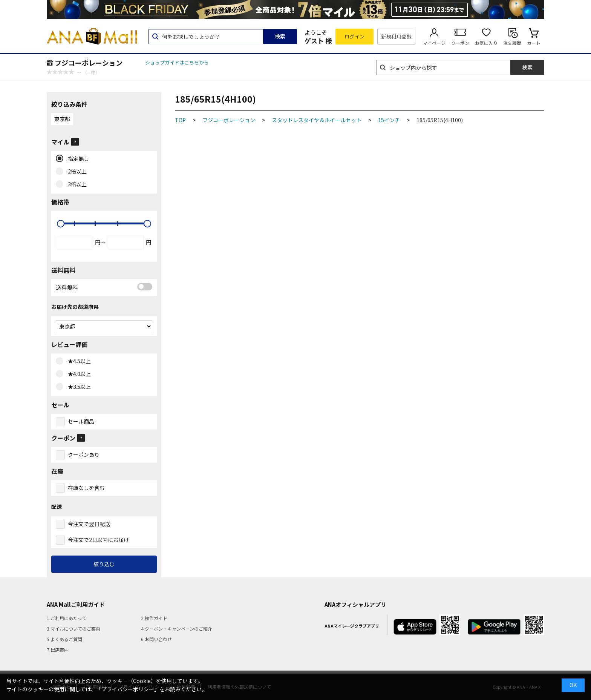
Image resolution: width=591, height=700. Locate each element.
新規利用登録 (396, 36)
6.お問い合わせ (156, 639)
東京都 (62, 119)
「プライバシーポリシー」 (128, 689)
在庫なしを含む (86, 488)
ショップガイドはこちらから (177, 62)
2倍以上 (76, 172)
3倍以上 (76, 184)
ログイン (355, 36)
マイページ (434, 43)
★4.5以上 (78, 361)
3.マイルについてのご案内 (73, 629)
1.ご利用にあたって (67, 618)
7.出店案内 (58, 650)
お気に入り (486, 43)
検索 (280, 36)
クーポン (460, 43)
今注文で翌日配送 (89, 524)
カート (534, 43)
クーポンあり (84, 454)
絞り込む (104, 564)
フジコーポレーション (89, 63)
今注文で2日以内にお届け (98, 540)
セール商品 (81, 421)
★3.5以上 (78, 387)
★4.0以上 (78, 374)
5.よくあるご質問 (64, 639)
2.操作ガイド (154, 618)
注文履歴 (512, 43)
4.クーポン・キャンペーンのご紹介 (177, 629)
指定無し (77, 159)
